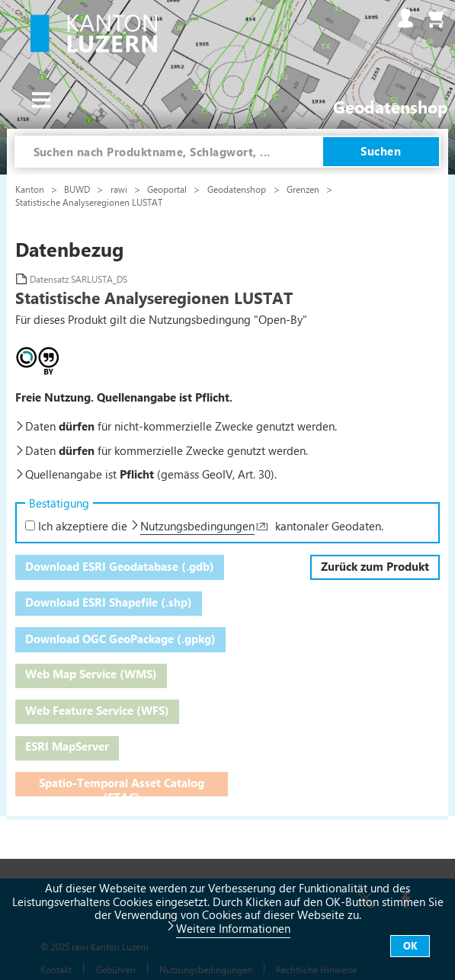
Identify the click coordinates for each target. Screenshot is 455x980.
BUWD (78, 189)
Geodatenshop (237, 189)
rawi (120, 189)
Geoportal (168, 189)
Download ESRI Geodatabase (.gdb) (120, 566)
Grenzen (304, 189)
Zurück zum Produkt (375, 566)
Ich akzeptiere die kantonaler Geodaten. (204, 526)
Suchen (381, 151)
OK (410, 945)
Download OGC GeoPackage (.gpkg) (120, 639)
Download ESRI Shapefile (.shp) (109, 602)
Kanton (31, 189)
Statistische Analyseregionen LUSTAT (89, 202)
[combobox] (169, 152)
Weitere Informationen (233, 928)
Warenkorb (437, 18)
